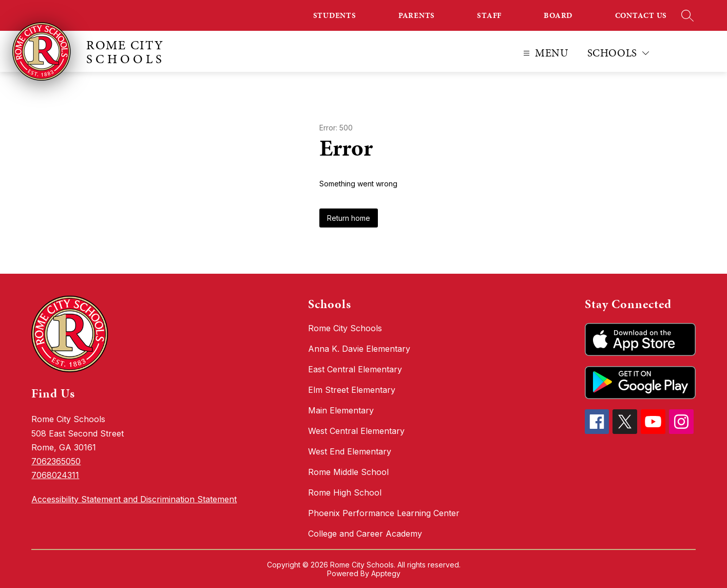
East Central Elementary (355, 369)
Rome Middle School (348, 472)
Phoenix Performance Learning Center (384, 513)
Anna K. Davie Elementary (359, 349)
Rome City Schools (345, 328)
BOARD (558, 15)
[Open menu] (544, 53)
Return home (349, 218)
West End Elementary (350, 451)
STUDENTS (335, 15)
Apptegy (386, 573)
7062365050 (56, 461)
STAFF (489, 15)
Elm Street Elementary (352, 390)
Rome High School (345, 492)
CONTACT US (641, 15)
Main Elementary (341, 410)
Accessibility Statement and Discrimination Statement (134, 499)
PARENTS (417, 15)
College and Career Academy (365, 534)
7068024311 (55, 475)
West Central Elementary (356, 431)
